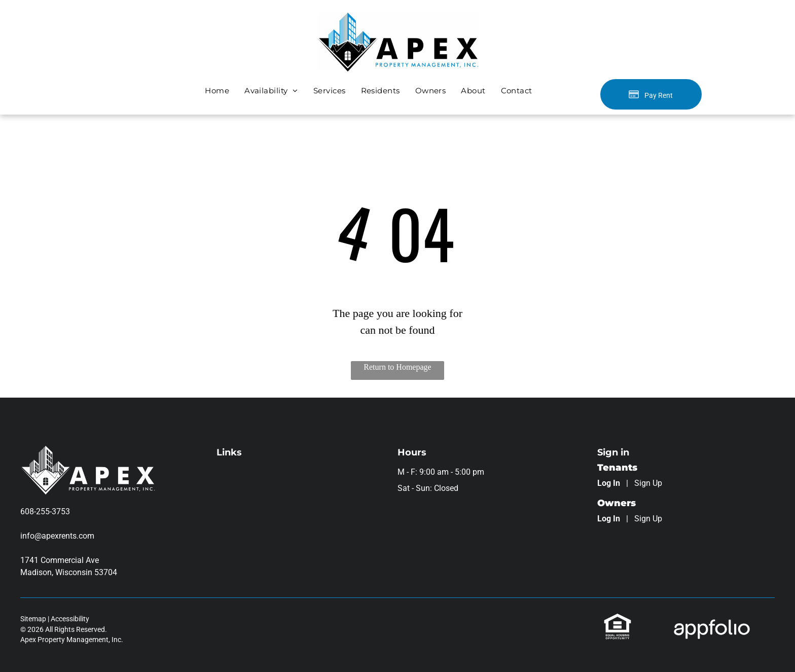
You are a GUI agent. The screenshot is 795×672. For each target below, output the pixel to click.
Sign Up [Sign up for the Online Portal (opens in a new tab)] (648, 483)
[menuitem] (217, 91)
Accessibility (70, 619)
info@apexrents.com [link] (57, 536)
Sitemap (33, 619)
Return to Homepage (397, 367)
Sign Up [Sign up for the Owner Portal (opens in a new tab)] (648, 519)
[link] (618, 618)
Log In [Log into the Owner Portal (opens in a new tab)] (609, 519)
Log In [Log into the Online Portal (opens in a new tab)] (609, 483)
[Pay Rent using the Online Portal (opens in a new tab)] (651, 94)
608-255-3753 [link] (45, 511)
